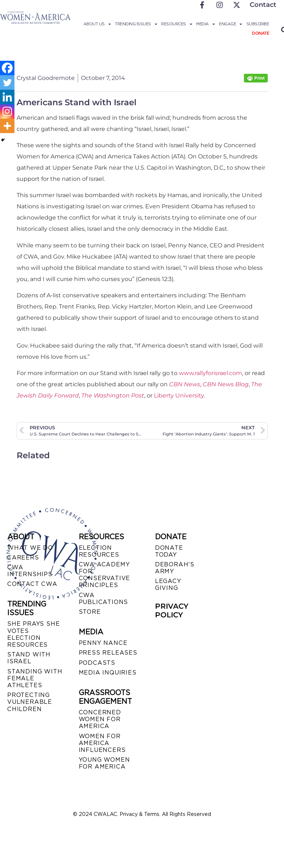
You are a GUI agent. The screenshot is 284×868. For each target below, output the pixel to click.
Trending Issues (136, 24)
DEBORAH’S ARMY (175, 568)
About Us (97, 24)
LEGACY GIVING (168, 584)
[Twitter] (7, 82)
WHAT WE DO (30, 548)
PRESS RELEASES (108, 653)
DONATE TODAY (169, 551)
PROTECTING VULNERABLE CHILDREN (30, 702)
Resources (177, 24)
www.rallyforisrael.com (210, 373)
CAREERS (23, 558)
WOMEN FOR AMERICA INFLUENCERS (102, 743)
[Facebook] (7, 68)
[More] (7, 126)
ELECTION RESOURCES (99, 551)
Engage (231, 24)
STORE (90, 612)
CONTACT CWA (32, 584)
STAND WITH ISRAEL (29, 658)
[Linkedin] (7, 97)
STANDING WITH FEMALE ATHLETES (35, 678)
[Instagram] (7, 111)
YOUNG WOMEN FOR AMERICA (104, 763)
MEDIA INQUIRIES (108, 673)
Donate (260, 33)
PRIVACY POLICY (172, 610)
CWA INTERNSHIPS (30, 571)
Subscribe (258, 24)
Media (205, 24)
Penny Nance (103, 643)
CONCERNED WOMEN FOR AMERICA (100, 719)
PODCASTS (97, 663)
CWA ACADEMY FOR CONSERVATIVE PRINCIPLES (105, 575)
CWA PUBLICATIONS (104, 599)
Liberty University (179, 395)
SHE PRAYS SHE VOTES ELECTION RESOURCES (33, 634)
